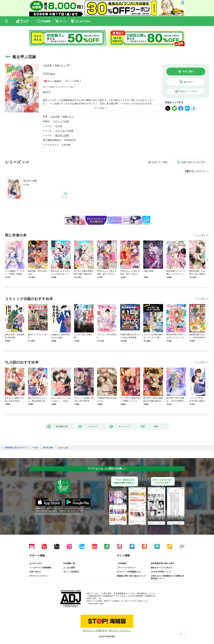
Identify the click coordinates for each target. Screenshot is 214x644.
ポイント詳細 (72, 81)
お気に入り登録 (159, 162)
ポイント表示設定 (71, 572)
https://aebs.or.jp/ (96, 604)
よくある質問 (69, 568)
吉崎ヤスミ (60, 65)
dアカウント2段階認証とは (129, 572)
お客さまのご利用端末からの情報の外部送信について (167, 577)
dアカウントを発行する (95, 631)
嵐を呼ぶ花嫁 (30, 181)
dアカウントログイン (39, 576)
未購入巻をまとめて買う (194, 162)
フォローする (68, 65)
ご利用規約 (122, 563)
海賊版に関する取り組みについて (131, 576)
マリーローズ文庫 (64, 131)
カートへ (188, 82)
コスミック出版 (61, 121)
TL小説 (59, 126)
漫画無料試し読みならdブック (16, 448)
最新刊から (203, 171)
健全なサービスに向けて (162, 568)
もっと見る (201, 235)
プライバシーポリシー (127, 568)
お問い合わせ (35, 572)
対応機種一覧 (69, 563)
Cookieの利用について (161, 572)
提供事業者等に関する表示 (163, 563)
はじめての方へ (36, 563)
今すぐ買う (188, 72)
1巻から (189, 171)
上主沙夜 (47, 65)
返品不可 (47, 92)
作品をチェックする (188, 91)
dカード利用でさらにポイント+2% (58, 87)
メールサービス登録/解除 (40, 568)
